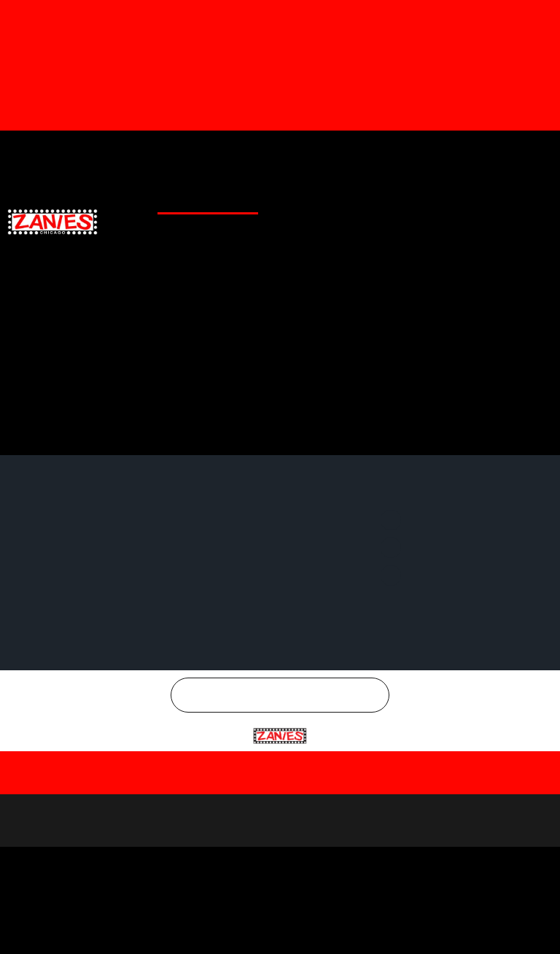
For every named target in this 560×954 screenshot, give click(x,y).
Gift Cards (191, 152)
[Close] (545, 836)
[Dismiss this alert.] (547, 17)
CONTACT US (389, 231)
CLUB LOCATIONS (296, 198)
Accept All (457, 927)
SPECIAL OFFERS (445, 198)
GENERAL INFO (372, 198)
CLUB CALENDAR (215, 198)
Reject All (282, 927)
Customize (105, 927)
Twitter (438, 152)
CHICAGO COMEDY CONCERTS (487, 231)
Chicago (289, 802)
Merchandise (262, 152)
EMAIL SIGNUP (518, 198)
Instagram (520, 152)
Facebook (358, 152)
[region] (280, 889)
